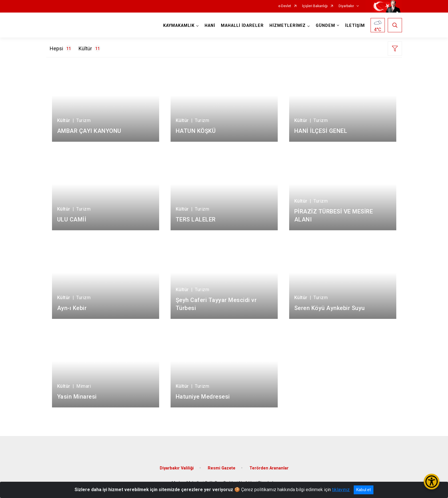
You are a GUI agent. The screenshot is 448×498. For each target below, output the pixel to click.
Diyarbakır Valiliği (177, 468)
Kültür (90, 48)
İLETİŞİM (355, 26)
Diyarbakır (346, 6)
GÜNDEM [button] (325, 26)
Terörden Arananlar (269, 468)
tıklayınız (341, 490)
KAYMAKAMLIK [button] (179, 26)
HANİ (210, 26)
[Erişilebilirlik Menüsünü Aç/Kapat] (432, 482)
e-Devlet (285, 6)
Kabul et (364, 490)
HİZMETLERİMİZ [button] (288, 26)
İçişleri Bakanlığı (315, 6)
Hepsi (61, 48)
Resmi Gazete (222, 468)
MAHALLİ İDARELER (242, 26)
